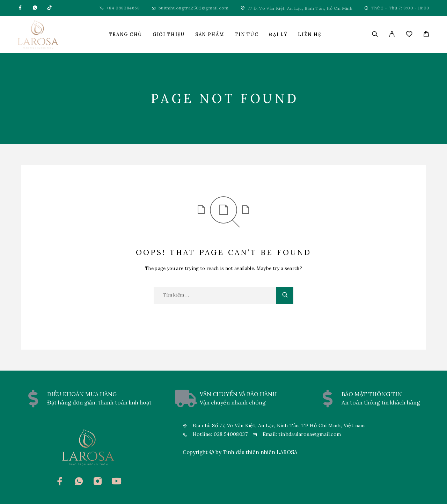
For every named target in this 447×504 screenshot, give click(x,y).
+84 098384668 (123, 8)
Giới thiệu (169, 35)
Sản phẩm (210, 35)
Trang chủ (126, 35)
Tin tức (247, 35)
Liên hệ (310, 35)
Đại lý (278, 35)
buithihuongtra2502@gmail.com (194, 8)
